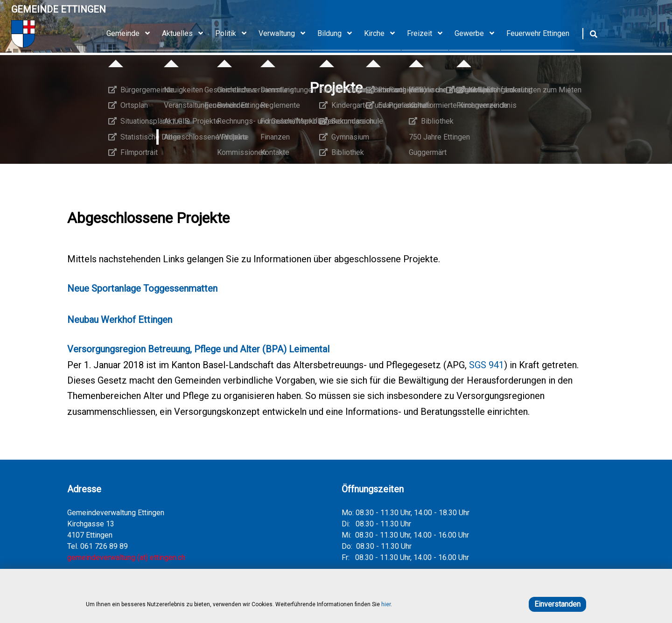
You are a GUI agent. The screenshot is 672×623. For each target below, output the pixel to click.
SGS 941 (486, 365)
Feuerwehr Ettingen (538, 33)
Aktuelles (186, 34)
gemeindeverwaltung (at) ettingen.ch (126, 557)
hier (386, 604)
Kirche (383, 34)
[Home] (59, 34)
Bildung (338, 34)
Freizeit (428, 34)
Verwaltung (285, 34)
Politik (234, 34)
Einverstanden (557, 604)
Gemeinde (131, 34)
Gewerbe (478, 34)
